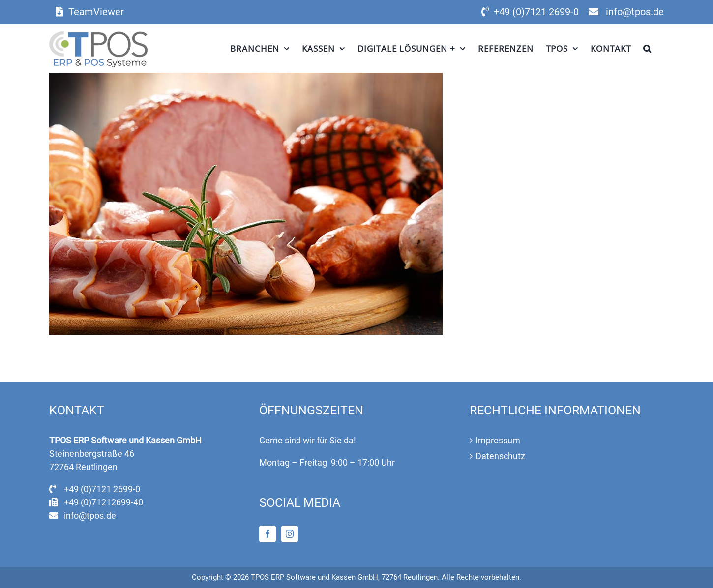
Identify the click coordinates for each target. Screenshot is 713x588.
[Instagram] (290, 534)
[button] (647, 48)
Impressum (498, 440)
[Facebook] (267, 534)
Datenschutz (500, 456)
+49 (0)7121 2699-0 (536, 12)
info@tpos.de (635, 12)
